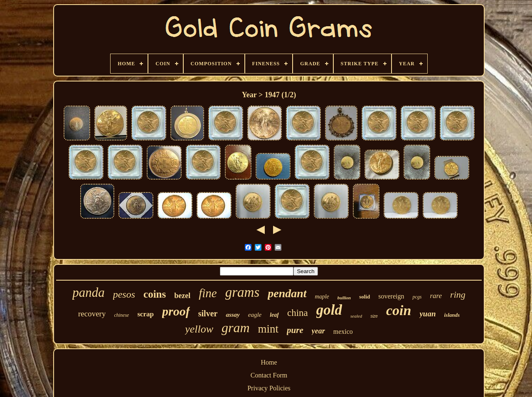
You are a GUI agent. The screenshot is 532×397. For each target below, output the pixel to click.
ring (458, 295)
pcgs (417, 297)
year (318, 331)
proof (176, 311)
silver (208, 313)
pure (295, 330)
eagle (255, 315)
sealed (356, 316)
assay (233, 315)
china (298, 313)
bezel (182, 296)
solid (365, 297)
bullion (344, 298)
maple (322, 297)
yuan (427, 314)
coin (399, 310)
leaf (274, 315)
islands (452, 315)
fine (208, 293)
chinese (121, 315)
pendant (287, 293)
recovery (92, 314)
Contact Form (269, 375)
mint (268, 329)
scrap (145, 314)
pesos (124, 294)
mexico (343, 332)
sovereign (391, 296)
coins (155, 294)
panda (89, 292)
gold (329, 310)
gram (236, 328)
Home (269, 362)
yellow (199, 329)
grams (243, 292)
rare (436, 296)
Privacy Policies (269, 388)
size (374, 316)
